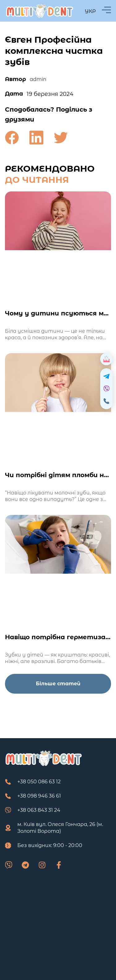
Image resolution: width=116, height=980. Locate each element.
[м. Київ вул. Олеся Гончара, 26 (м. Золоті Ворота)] (58, 924)
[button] (12, 137)
